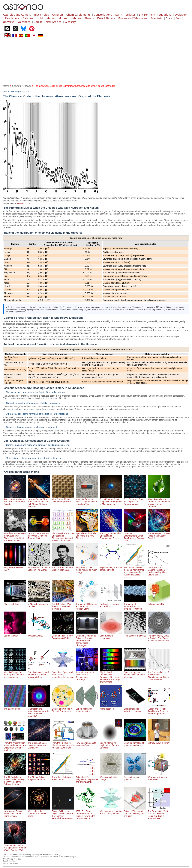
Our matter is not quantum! (135, 777)
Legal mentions (9, 861)
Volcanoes (24, 22)
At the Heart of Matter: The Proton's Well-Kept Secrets (15, 500)
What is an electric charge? (111, 777)
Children (58, 15)
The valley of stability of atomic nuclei (63, 777)
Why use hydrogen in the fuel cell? (159, 777)
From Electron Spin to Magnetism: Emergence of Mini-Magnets (111, 500)
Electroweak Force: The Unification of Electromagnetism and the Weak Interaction (63, 536)
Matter (51, 18)
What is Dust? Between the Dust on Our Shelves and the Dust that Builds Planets (15, 536)
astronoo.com (23, 203)
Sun (178, 18)
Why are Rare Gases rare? (15, 567)
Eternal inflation (15, 635)
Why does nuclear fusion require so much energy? (87, 569)
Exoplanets (12, 18)
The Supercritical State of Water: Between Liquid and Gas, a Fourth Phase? (159, 814)
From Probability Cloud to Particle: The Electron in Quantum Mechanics (159, 637)
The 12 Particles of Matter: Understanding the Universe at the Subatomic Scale (15, 779)
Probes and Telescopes (133, 18)
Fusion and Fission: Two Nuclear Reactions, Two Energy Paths (159, 710)
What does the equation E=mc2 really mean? (111, 811)
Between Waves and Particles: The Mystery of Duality (135, 812)
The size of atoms (15, 708)
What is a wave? (39, 635)
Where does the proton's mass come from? (39, 812)
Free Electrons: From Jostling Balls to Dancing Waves (135, 500)
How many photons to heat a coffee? (87, 743)
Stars (169, 18)
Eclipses (130, 15)
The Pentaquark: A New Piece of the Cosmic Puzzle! (159, 535)
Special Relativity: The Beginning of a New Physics (87, 535)
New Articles (54, 22)
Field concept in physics (135, 635)
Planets (89, 18)
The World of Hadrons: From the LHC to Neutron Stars (87, 605)
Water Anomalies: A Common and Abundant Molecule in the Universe (159, 502)
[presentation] (44, 249)
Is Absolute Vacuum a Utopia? (39, 604)
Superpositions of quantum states (87, 709)
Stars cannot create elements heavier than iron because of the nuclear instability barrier (135, 571)
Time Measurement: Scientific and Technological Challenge (87, 675)
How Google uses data (12, 859)
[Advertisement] (96, 61)
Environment (147, 15)
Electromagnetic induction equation (135, 709)
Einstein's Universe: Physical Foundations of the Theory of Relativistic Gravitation (63, 814)
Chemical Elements (78, 15)
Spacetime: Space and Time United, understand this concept (63, 673)
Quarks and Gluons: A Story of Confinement (63, 709)
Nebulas (76, 18)
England (17, 86)
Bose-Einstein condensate (111, 636)
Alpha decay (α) (111, 708)
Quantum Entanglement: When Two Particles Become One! (135, 536)
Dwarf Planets (106, 18)
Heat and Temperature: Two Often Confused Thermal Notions (39, 535)
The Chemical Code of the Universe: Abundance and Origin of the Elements (159, 675)
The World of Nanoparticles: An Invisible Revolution (135, 605)
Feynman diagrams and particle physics (111, 567)
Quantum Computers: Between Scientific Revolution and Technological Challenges (87, 639)
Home (6, 86)
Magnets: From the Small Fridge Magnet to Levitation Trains (87, 500)
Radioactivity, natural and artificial (111, 604)
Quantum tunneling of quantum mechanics (135, 743)
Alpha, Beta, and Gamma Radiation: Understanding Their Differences (159, 570)
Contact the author (11, 863)
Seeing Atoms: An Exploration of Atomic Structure (111, 744)
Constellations (103, 15)
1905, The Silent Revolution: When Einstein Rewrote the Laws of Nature (87, 814)
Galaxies (28, 18)
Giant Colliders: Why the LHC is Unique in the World (63, 605)
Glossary (70, 22)
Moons (63, 18)
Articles (27, 86)
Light (40, 18)
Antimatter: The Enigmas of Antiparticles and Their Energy (87, 778)
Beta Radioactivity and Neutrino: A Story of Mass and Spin (39, 673)
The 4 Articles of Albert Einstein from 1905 (63, 567)
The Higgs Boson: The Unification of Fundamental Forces (111, 535)
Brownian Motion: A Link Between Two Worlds (39, 567)
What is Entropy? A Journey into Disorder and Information (15, 673)
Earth (119, 15)
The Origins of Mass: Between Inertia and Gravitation (39, 744)
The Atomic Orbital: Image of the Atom (39, 777)
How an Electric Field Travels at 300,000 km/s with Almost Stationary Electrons (39, 502)
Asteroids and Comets (17, 15)
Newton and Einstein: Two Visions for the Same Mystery (15, 812)
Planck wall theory (15, 603)
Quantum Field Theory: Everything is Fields (63, 636)
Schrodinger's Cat (159, 603)
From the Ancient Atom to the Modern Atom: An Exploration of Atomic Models (15, 745)
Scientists (157, 18)
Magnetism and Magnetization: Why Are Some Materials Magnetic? (39, 711)
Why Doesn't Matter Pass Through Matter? (63, 499)
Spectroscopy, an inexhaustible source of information (135, 673)
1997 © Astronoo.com (12, 855)
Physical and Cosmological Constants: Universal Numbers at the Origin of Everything (111, 676)
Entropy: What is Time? (159, 742)
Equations (165, 15)
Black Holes (41, 15)
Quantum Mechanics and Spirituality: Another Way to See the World (15, 847)
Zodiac (38, 22)
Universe (9, 22)
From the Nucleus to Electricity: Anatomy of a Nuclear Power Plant (63, 744)
